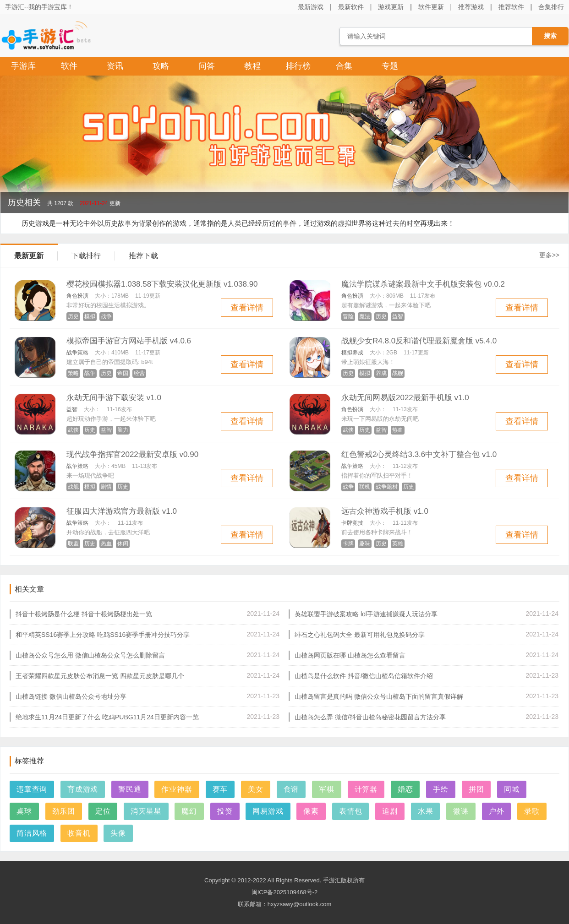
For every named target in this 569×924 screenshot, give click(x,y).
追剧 (390, 811)
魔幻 (189, 811)
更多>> (549, 255)
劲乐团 (64, 811)
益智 (72, 409)
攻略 (161, 66)
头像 (118, 833)
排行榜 (298, 66)
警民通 (130, 789)
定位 (103, 811)
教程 (252, 66)
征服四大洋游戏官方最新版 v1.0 (122, 511)
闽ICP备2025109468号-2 (285, 892)
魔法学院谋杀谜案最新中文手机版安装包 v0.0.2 (423, 284)
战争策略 (77, 353)
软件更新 (431, 7)
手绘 (441, 789)
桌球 (24, 811)
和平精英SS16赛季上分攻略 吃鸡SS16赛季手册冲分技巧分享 (103, 635)
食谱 (291, 789)
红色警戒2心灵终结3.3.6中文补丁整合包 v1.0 (419, 454)
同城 (512, 789)
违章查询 (32, 789)
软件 (69, 66)
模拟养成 (352, 353)
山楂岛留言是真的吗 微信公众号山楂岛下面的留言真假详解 (379, 696)
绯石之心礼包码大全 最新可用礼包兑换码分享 (360, 635)
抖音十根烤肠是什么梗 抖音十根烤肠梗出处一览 (84, 614)
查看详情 (247, 308)
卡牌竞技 (352, 523)
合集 (344, 66)
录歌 (532, 811)
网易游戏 (268, 811)
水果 (426, 811)
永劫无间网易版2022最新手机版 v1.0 (405, 398)
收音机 (79, 833)
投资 (225, 811)
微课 (461, 811)
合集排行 (551, 7)
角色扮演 (77, 296)
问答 (207, 66)
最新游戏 (311, 7)
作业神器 (177, 789)
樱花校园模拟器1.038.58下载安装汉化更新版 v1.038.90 (162, 284)
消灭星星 (146, 811)
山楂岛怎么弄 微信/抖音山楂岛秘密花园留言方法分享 (370, 717)
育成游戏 (83, 789)
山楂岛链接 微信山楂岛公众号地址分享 (71, 696)
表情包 (350, 811)
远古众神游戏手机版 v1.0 (385, 511)
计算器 (366, 789)
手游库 (23, 66)
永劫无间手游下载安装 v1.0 (114, 398)
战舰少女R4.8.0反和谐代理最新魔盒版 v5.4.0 (419, 341)
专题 (390, 66)
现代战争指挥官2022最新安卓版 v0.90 (132, 454)
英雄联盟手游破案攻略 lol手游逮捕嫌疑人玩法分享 (366, 614)
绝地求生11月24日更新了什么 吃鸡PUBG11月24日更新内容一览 (107, 717)
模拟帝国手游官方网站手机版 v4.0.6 (129, 341)
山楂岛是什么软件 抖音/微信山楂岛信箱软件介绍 (364, 676)
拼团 (476, 789)
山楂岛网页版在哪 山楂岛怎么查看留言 (350, 655)
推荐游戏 (471, 7)
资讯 (115, 66)
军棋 (327, 789)
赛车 (220, 789)
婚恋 (405, 789)
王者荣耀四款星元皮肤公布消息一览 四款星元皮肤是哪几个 (100, 676)
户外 (497, 811)
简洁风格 (32, 833)
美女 (256, 789)
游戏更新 (391, 7)
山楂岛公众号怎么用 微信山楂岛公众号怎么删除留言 (90, 655)
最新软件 (351, 7)
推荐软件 (511, 7)
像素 (311, 811)
